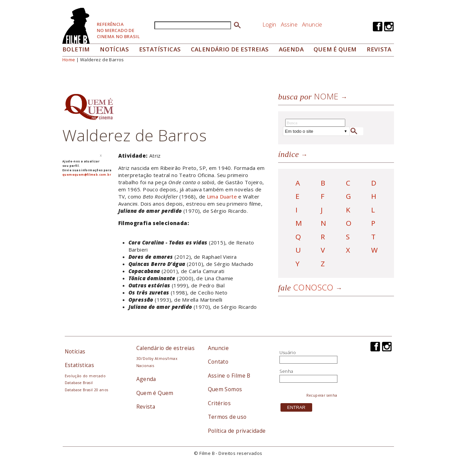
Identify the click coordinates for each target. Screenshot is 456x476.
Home (69, 60)
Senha (286, 371)
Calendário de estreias (166, 348)
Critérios (219, 403)
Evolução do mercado (85, 376)
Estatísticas (160, 49)
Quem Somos (225, 389)
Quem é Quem (155, 393)
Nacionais (145, 366)
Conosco (306, 287)
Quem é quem (335, 49)
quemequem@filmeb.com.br (87, 174)
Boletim (76, 49)
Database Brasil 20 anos (87, 390)
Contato (218, 362)
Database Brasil (79, 383)
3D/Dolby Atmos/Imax (157, 359)
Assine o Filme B (229, 376)
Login (269, 24)
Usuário (288, 352)
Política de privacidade (237, 431)
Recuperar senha (322, 395)
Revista (379, 49)
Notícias (114, 49)
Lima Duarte (222, 196)
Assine (289, 24)
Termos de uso (227, 417)
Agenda (291, 49)
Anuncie (312, 24)
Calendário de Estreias (230, 49)
